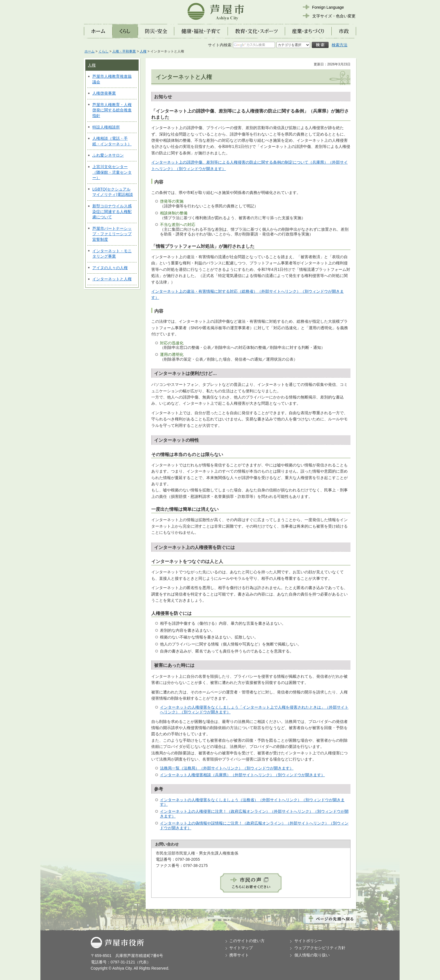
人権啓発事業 (104, 93)
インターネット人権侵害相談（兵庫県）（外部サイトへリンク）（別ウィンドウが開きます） (242, 775)
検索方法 (340, 45)
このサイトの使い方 (247, 941)
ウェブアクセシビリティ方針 (320, 948)
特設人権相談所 (106, 127)
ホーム (90, 51)
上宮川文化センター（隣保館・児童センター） (112, 172)
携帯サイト (239, 955)
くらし (104, 51)
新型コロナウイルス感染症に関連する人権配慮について (112, 211)
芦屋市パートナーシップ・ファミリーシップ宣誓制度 (112, 234)
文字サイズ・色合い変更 (334, 16)
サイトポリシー (308, 941)
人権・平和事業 (124, 51)
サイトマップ (241, 948)
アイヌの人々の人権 (110, 268)
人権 (143, 51)
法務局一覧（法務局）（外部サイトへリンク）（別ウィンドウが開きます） (227, 768)
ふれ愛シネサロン (108, 155)
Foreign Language (328, 7)
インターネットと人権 (112, 279)
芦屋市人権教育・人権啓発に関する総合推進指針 (112, 110)
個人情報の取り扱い (312, 955)
